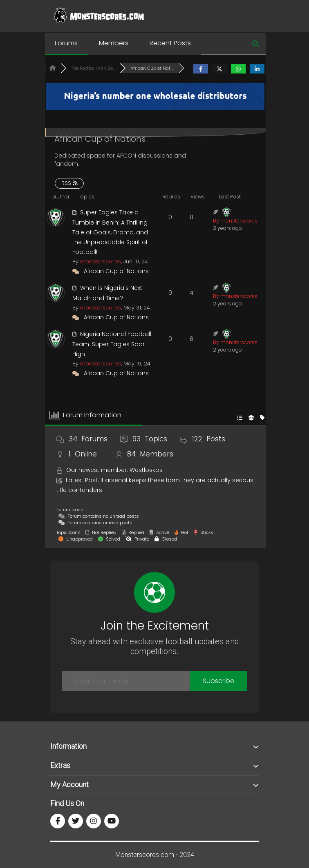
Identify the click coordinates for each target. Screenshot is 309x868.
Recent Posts (170, 43)
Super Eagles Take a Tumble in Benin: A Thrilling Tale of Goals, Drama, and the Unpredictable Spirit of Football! (110, 232)
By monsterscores (235, 221)
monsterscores (101, 262)
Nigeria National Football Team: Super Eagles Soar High (112, 344)
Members (114, 43)
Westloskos (146, 470)
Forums (66, 43)
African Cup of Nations (116, 271)
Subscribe (218, 681)
